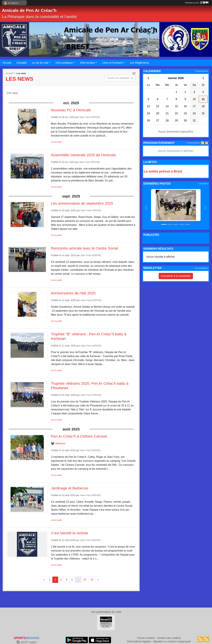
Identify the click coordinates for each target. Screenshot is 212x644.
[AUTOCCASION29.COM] (106, 622)
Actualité (22, 63)
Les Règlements (140, 63)
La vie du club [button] (40, 63)
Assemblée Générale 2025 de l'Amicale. (84, 155)
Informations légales (139, 641)
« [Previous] (44, 580)
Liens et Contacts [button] (112, 63)
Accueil (7, 63)
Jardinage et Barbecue (70, 488)
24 (92, 580)
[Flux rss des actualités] (200, 639)
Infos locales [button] (88, 63)
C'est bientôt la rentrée (70, 533)
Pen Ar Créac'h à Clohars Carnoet (79, 436)
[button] (146, 208)
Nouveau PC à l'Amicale (71, 110)
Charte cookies (146, 638)
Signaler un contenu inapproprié (172, 641)
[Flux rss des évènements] (206, 639)
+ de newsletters (201, 268)
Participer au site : (197, 3)
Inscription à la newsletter (176, 276)
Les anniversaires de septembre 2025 (82, 203)
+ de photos (203, 184)
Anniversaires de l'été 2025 (73, 293)
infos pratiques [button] (64, 63)
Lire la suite (56, 142)
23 (85, 580)
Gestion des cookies (169, 638)
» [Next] (98, 580)
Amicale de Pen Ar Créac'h (29, 10)
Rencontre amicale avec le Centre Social (84, 248)
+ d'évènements (201, 71)
